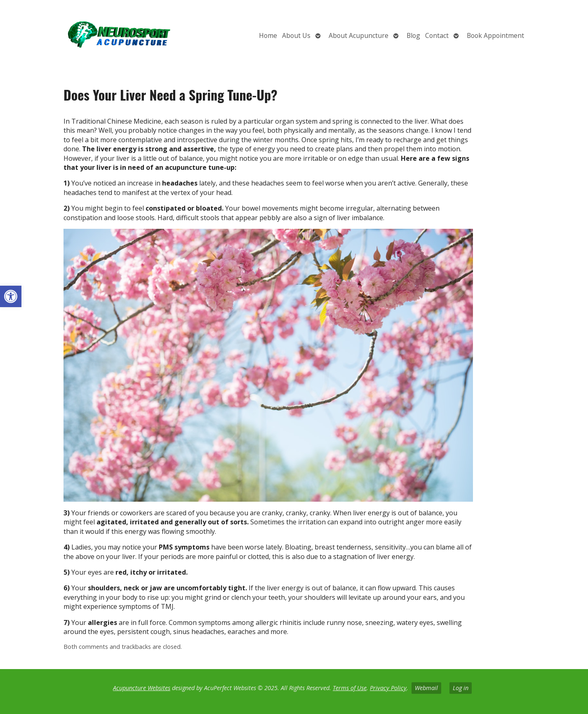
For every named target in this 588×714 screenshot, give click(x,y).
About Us (296, 35)
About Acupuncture (359, 35)
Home (268, 35)
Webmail (426, 688)
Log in (461, 688)
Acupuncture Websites (142, 688)
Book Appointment (495, 35)
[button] (11, 296)
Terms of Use (350, 688)
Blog (413, 35)
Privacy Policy (388, 688)
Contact (437, 35)
